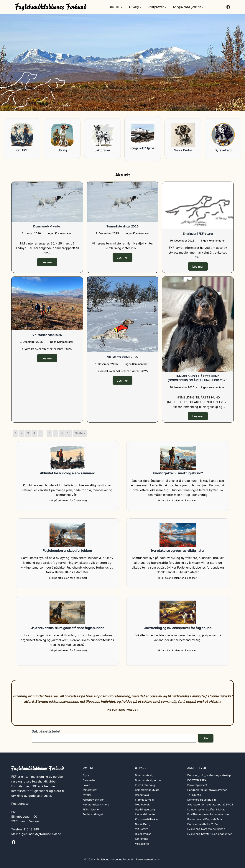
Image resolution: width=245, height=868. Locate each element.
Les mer (47, 262)
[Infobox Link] (22, 139)
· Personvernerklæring (148, 859)
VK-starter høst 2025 (47, 335)
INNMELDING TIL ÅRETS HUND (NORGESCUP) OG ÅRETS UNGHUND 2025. (198, 378)
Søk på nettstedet (46, 731)
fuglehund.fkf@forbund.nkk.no (40, 834)
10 (69, 433)
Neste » (80, 433)
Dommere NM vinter (47, 226)
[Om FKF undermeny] (122, 7)
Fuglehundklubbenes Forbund (115, 859)
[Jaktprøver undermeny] (165, 7)
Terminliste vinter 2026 (122, 226)
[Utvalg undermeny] (140, 7)
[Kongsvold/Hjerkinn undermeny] (203, 7)
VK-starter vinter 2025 (123, 357)
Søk (206, 738)
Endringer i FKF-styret (198, 234)
